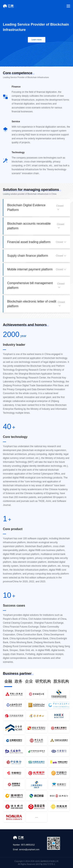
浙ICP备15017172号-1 (45, 864)
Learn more (36, 40)
